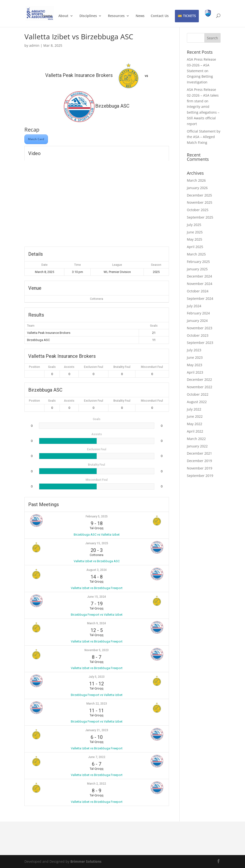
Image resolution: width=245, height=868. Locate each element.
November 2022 (200, 387)
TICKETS (189, 16)
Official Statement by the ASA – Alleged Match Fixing (204, 137)
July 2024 (194, 306)
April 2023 (195, 372)
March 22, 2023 (97, 704)
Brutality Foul (122, 367)
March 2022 (196, 439)
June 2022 (195, 416)
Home (47, 16)
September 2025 (200, 217)
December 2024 (199, 276)
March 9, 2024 (97, 623)
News (140, 16)
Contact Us (160, 16)
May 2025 (195, 239)
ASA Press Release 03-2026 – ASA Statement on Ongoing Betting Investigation (201, 71)
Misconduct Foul (152, 367)
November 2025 (200, 202)
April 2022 (195, 431)
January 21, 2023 (97, 730)
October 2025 (198, 210)
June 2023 (195, 357)
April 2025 (195, 247)
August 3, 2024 (97, 570)
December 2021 (199, 453)
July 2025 (194, 225)
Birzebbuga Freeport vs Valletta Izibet (97, 615)
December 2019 (199, 461)
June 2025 (195, 232)
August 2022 (197, 402)
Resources (116, 16)
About (63, 16)
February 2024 (198, 313)
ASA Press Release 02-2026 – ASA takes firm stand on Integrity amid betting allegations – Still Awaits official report (203, 107)
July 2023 (194, 350)
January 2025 (197, 269)
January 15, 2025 (97, 543)
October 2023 (198, 335)
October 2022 (198, 394)
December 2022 (199, 379)
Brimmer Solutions (86, 861)
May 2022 (195, 424)
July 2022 (194, 409)
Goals (52, 367)
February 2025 (198, 262)
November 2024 (200, 284)
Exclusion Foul (94, 367)
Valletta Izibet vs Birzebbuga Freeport (97, 588)
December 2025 (199, 195)
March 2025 (196, 254)
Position (34, 367)
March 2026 (196, 180)
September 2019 (200, 476)
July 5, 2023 (97, 677)
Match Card (36, 139)
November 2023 (200, 328)
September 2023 (200, 343)
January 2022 (197, 446)
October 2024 (198, 291)
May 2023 (195, 365)
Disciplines (88, 16)
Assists (69, 367)
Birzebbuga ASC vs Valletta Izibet (97, 535)
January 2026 (197, 188)
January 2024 (197, 321)
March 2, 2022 (97, 784)
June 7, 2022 (97, 757)
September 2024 (200, 298)
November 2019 (200, 468)
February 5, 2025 (97, 516)
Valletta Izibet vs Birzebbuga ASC (97, 561)
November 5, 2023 (97, 650)
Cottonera (97, 299)
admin (34, 45)
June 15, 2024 (97, 597)
